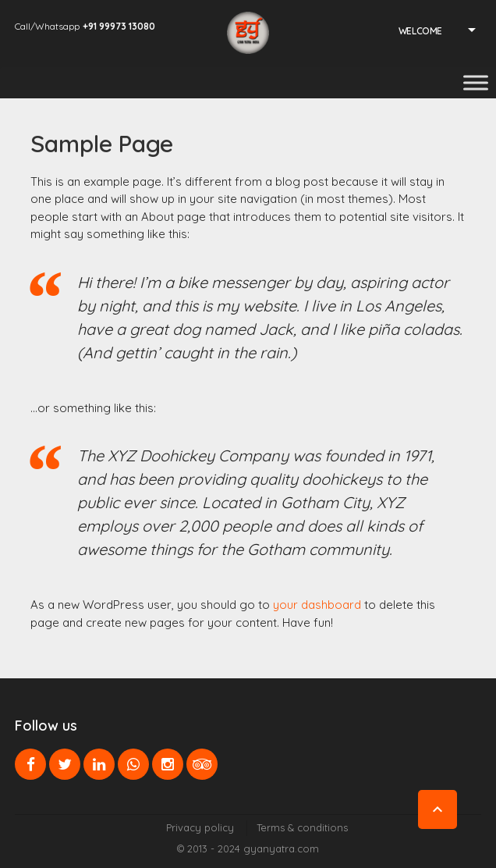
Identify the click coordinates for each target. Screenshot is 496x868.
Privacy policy (200, 827)
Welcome (420, 31)
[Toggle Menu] (476, 82)
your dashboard (317, 605)
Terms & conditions (302, 827)
